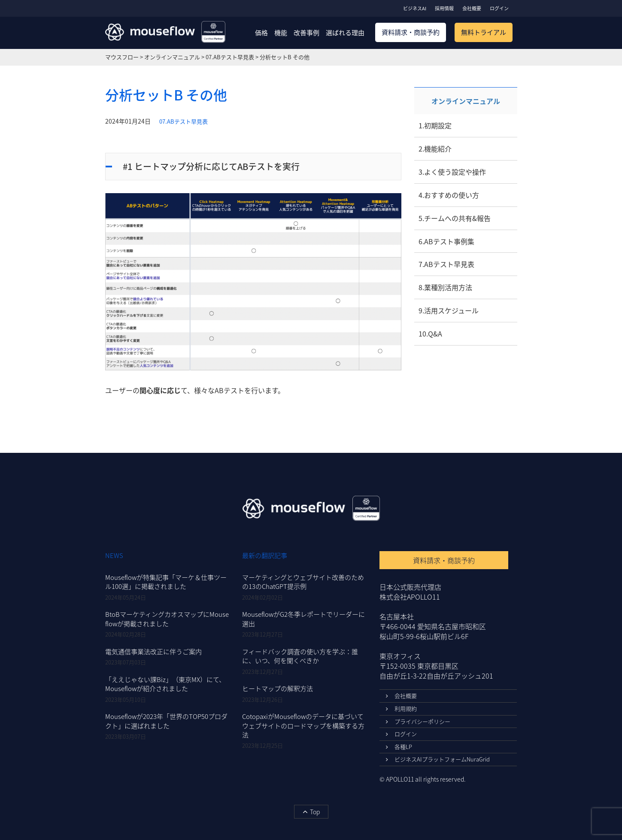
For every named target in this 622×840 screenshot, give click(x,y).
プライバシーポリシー (418, 721)
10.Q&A (430, 334)
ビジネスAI (415, 8)
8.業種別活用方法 (445, 287)
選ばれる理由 (345, 33)
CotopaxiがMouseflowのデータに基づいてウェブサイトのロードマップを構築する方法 (303, 726)
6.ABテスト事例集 (446, 241)
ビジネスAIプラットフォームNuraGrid (438, 759)
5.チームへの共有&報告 (455, 218)
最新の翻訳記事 (265, 555)
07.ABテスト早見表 (184, 121)
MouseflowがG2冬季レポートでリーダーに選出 (303, 619)
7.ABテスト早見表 (446, 264)
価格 (261, 33)
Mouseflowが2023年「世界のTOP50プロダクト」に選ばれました (166, 721)
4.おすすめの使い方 (449, 195)
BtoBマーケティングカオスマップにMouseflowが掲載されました (167, 619)
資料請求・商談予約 (411, 32)
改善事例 (306, 33)
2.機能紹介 (435, 149)
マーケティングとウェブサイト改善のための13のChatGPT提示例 (303, 582)
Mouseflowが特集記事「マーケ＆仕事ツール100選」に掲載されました (166, 582)
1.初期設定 (435, 125)
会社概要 (472, 8)
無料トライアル (484, 32)
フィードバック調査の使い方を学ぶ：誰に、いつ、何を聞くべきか (300, 656)
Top (311, 812)
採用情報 (444, 8)
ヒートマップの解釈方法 (278, 688)
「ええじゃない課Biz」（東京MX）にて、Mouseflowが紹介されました (165, 684)
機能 (281, 33)
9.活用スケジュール (449, 310)
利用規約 (401, 708)
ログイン (499, 9)
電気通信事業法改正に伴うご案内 (153, 652)
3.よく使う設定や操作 (452, 172)
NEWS (114, 555)
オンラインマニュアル (466, 101)
